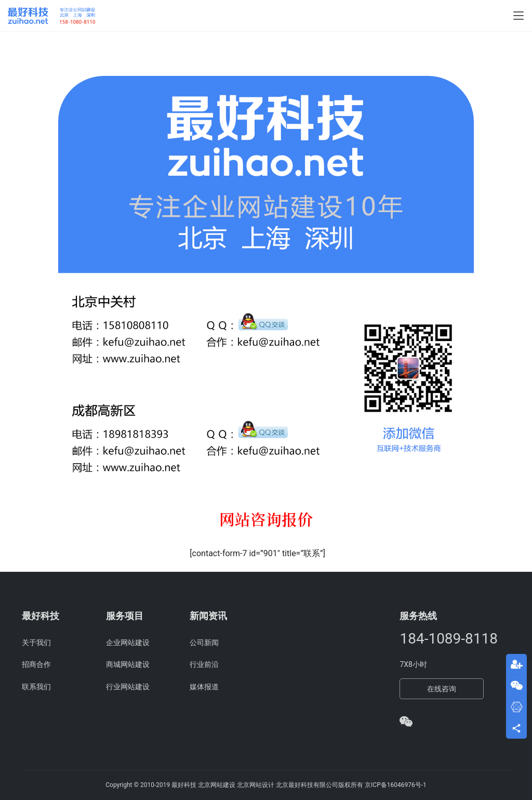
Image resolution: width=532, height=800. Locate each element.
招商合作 (36, 664)
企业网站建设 (128, 642)
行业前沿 (204, 664)
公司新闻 (204, 642)
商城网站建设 (128, 664)
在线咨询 (442, 689)
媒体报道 (204, 687)
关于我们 (36, 642)
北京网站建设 (217, 785)
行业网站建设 (128, 687)
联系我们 (36, 687)
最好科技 (184, 785)
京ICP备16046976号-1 (396, 785)
